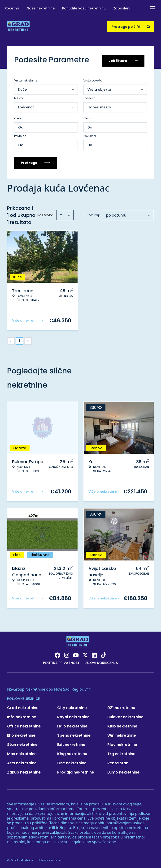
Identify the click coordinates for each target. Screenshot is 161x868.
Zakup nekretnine (24, 771)
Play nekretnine (122, 743)
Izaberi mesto (99, 106)
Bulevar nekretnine (125, 715)
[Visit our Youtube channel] (76, 654)
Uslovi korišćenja (101, 661)
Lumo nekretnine (123, 771)
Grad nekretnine (23, 706)
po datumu (116, 214)
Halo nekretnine (72, 725)
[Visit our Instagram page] (67, 654)
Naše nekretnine (41, 8)
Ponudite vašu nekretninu (84, 8)
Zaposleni (122, 8)
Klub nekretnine (122, 725)
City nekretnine (72, 706)
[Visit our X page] (85, 654)
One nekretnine (72, 761)
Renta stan (118, 761)
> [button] (28, 340)
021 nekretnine (121, 706)
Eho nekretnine (21, 734)
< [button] (11, 340)
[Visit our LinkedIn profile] (94, 654)
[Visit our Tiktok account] (104, 654)
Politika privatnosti (62, 661)
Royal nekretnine (73, 715)
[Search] (148, 27)
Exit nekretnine (71, 743)
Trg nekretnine (121, 752)
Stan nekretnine (22, 743)
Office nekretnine (24, 725)
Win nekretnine (122, 734)
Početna (12, 8)
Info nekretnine (22, 715)
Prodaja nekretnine (76, 771)
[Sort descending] (69, 214)
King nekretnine (72, 752)
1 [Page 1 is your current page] (20, 339)
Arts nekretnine (22, 761)
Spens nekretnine (74, 734)
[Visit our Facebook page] (57, 654)
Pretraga (35, 161)
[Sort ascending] (61, 214)
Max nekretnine (22, 752)
